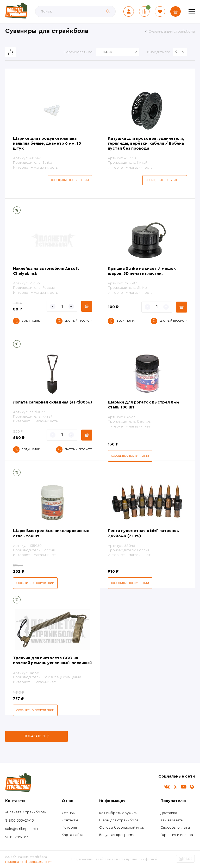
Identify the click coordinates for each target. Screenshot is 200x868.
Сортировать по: (79, 52)
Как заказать (172, 820)
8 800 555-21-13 (20, 821)
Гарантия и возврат (178, 835)
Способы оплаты (175, 828)
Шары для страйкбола (119, 820)
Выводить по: (159, 52)
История (69, 828)
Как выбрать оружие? (118, 813)
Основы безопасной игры (122, 828)
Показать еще (36, 736)
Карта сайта (73, 835)
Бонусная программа (117, 835)
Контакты (70, 820)
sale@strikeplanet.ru (23, 829)
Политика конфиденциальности (29, 862)
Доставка (169, 813)
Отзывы (68, 813)
